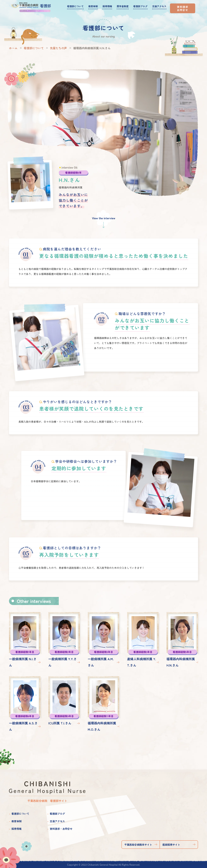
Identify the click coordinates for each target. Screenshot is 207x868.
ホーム (13, 48)
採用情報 (17, 829)
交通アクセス (57, 821)
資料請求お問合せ (183, 8)
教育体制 (17, 821)
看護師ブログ (57, 814)
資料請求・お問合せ (61, 829)
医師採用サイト (171, 845)
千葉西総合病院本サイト (138, 845)
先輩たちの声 (58, 48)
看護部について (34, 48)
